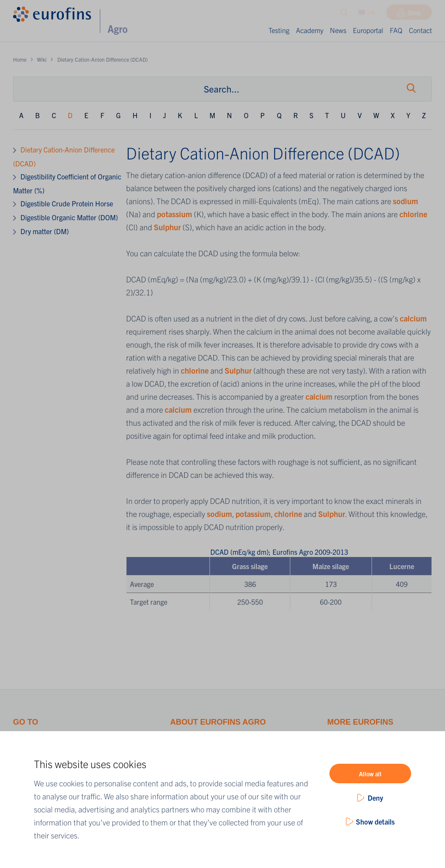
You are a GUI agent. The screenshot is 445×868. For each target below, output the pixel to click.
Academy (310, 30)
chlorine (413, 214)
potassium (175, 214)
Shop (414, 14)
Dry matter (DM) (45, 231)
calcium (413, 318)
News (338, 30)
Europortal (368, 30)
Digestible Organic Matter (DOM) (69, 217)
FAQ (396, 30)
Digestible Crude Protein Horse (67, 203)
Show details (375, 822)
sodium (405, 201)
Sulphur (168, 227)
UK (367, 14)
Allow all (370, 774)
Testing (279, 30)
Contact (420, 30)
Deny (375, 798)
